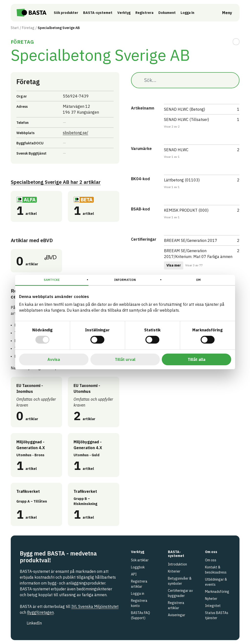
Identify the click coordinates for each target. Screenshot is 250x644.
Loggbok (138, 567)
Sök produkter (70, 13)
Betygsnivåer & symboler (180, 581)
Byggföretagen (40, 612)
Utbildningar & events (216, 582)
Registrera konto (139, 603)
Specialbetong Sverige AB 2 (56, 182)
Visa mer (174, 265)
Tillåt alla (196, 359)
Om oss (211, 560)
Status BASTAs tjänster (217, 615)
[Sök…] (185, 80)
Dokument (171, 13)
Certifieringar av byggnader (180, 593)
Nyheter (211, 599)
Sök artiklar (140, 560)
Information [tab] (125, 280)
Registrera (149, 13)
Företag (28, 28)
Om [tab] (198, 280)
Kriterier (174, 571)
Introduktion (177, 564)
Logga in (193, 12)
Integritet (213, 606)
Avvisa (54, 359)
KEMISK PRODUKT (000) (186, 210)
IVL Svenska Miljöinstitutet (95, 606)
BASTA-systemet (102, 13)
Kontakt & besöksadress (216, 570)
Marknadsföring (217, 592)
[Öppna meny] (224, 13)
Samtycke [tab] (52, 280)
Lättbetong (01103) (182, 180)
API (134, 574)
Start (15, 28)
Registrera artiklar (139, 584)
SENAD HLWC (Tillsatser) (186, 119)
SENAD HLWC (176, 150)
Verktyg (128, 13)
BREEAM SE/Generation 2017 (191, 240)
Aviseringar (177, 615)
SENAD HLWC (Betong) (185, 109)
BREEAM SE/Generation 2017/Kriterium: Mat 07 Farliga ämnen (198, 254)
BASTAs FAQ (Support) (141, 615)
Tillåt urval (125, 359)
